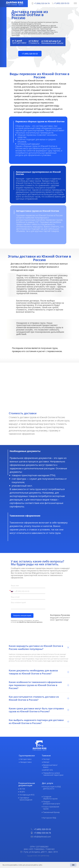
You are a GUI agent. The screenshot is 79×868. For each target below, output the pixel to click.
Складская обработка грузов (50, 798)
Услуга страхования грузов (51, 808)
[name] (28, 586)
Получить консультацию (22, 615)
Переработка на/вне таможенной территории (53, 774)
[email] (28, 597)
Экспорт (47, 759)
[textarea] (28, 605)
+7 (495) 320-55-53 (61, 3)
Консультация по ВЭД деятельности (52, 788)
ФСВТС (22, 792)
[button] (30, 54)
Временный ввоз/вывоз (50, 766)
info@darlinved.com (42, 837)
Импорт (46, 762)
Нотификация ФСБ (27, 795)
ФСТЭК (22, 789)
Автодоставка (26, 759)
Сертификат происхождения (26, 799)
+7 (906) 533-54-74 (42, 3)
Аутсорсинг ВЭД (50, 818)
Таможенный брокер (51, 812)
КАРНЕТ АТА (48, 770)
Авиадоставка (26, 762)
